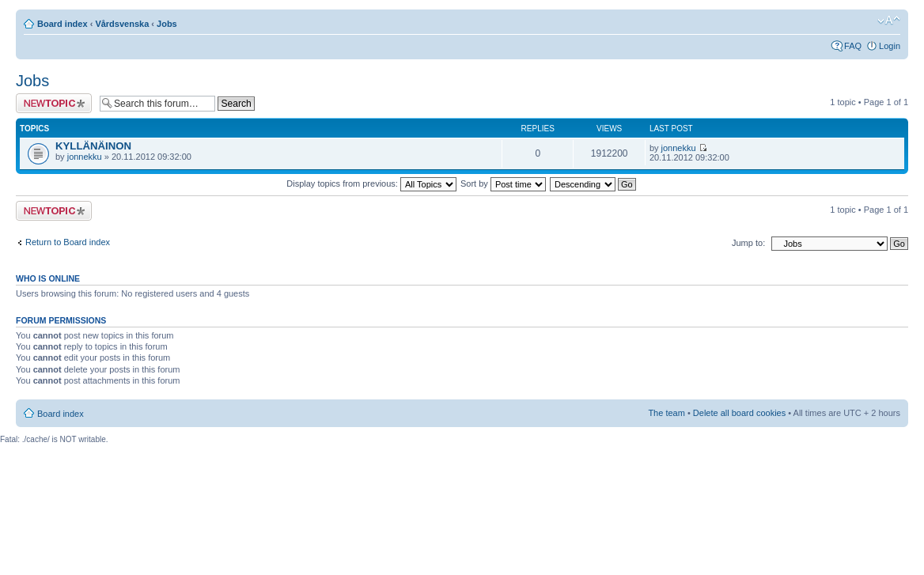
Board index (62, 24)
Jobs (167, 24)
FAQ (853, 46)
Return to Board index (68, 242)
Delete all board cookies (739, 413)
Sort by (503, 183)
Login (890, 46)
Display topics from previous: (371, 183)
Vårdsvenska (122, 24)
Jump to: (748, 243)
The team (666, 413)
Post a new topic (54, 103)
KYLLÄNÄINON (93, 146)
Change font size (889, 21)
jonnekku (85, 157)
